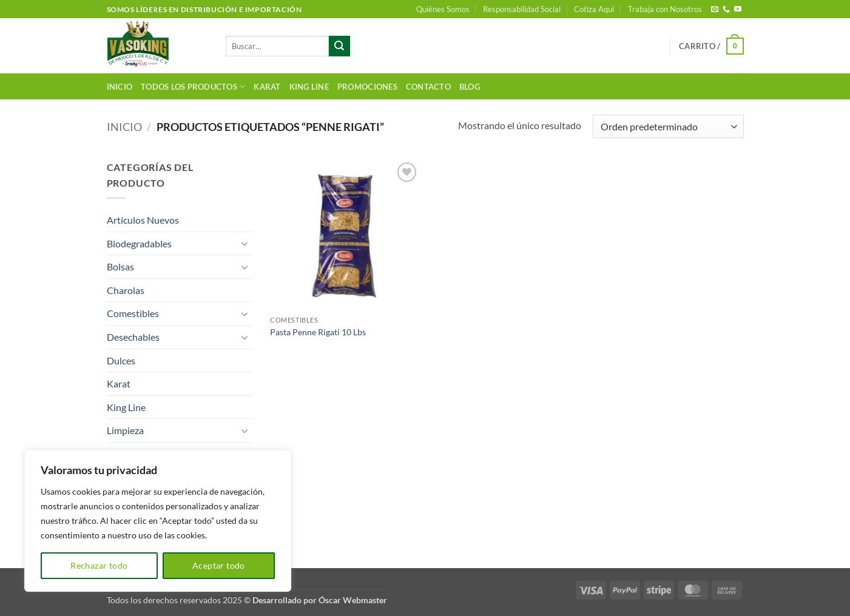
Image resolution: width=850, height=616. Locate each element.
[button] (711, 46)
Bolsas (120, 266)
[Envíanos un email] (715, 10)
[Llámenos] (726, 10)
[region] (158, 521)
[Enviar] (339, 46)
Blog (470, 87)
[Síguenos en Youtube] (738, 10)
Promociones (367, 87)
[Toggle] (245, 243)
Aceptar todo (219, 565)
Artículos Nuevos (143, 220)
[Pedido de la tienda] (668, 126)
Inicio (120, 87)
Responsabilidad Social (522, 9)
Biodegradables (139, 243)
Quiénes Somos (443, 9)
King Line (309, 87)
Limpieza (125, 430)
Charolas (126, 290)
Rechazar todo (99, 565)
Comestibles (133, 313)
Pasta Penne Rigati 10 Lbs (318, 332)
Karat (267, 87)
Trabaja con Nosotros (665, 9)
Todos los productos (193, 86)
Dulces (121, 360)
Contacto (428, 87)
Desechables (133, 337)
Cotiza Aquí (594, 9)
